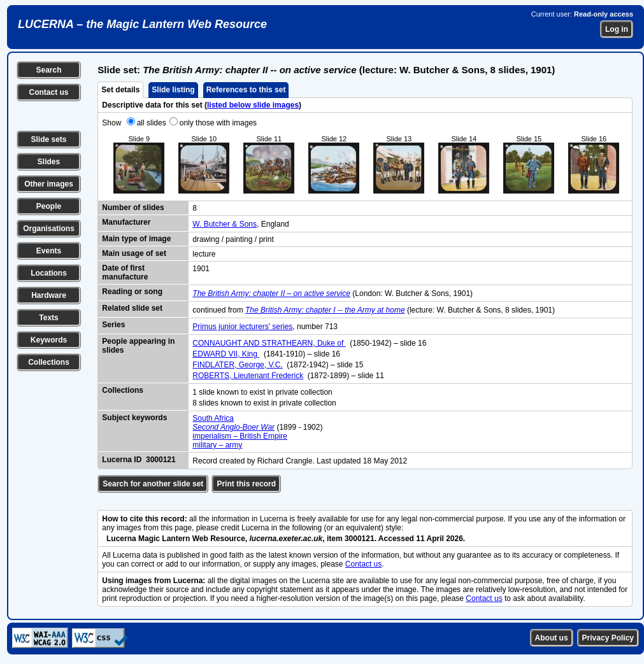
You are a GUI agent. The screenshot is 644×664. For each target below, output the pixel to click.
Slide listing (173, 90)
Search (48, 70)
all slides (152, 123)
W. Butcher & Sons (225, 224)
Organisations (49, 229)
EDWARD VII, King (226, 354)
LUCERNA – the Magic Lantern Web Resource (142, 24)
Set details (120, 90)
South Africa (213, 418)
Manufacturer (126, 222)
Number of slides (133, 208)
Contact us (48, 92)
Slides (49, 162)
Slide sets (48, 139)
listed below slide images (253, 105)
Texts (48, 318)
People (49, 206)
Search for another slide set (153, 484)
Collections (49, 362)
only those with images (218, 123)
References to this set (246, 90)
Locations (49, 273)
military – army (217, 445)
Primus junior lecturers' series (242, 327)
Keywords (49, 340)
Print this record (246, 484)
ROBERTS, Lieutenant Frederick (248, 376)
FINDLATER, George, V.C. (237, 365)
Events (49, 251)
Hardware (49, 295)
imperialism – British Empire (240, 436)
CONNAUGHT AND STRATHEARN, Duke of (269, 343)
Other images (49, 184)
